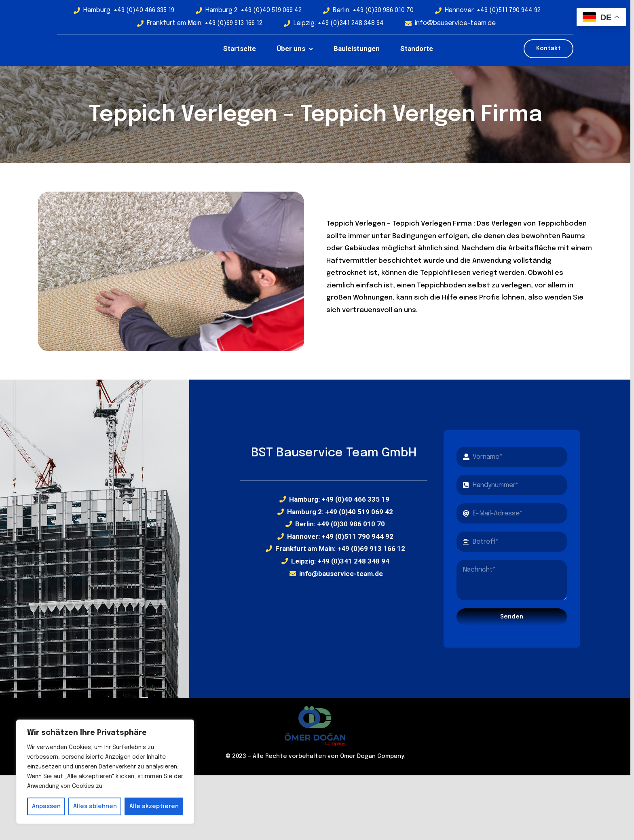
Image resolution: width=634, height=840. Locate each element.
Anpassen (46, 806)
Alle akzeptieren (154, 806)
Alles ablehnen (95, 806)
